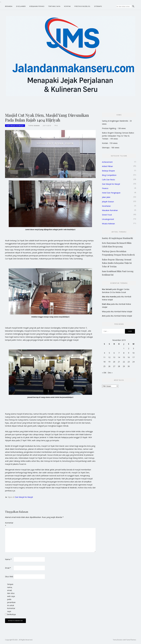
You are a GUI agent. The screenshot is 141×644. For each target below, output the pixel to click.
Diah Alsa (106, 304)
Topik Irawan (34, 126)
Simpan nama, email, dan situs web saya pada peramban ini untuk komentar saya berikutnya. (11, 599)
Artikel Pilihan (107, 166)
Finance (105, 188)
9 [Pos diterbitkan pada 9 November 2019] (129, 353)
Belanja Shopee (108, 171)
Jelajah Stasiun (108, 202)
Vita (104, 312)
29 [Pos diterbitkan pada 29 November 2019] (124, 366)
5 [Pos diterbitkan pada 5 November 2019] (109, 353)
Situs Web (9, 577)
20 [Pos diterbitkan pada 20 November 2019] (114, 362)
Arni (104, 316)
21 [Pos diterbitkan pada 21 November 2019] (119, 362)
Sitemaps (98, 6)
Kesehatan (106, 206)
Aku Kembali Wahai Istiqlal (121, 312)
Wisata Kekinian (108, 224)
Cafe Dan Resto (108, 180)
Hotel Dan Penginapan (111, 193)
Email (8, 568)
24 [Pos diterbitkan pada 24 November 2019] (133, 362)
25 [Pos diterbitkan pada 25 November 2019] (104, 366)
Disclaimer (21, 6)
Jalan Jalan (106, 197)
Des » (110, 373)
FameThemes (131, 640)
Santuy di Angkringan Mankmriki (115, 121)
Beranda (9, 6)
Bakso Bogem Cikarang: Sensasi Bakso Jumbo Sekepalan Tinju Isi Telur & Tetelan (118, 136)
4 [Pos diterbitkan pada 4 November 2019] (104, 353)
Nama (8, 559)
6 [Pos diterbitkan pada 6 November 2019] (114, 353)
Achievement (107, 162)
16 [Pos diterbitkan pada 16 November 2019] (129, 357)
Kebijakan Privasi (37, 6)
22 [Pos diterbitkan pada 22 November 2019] (124, 362)
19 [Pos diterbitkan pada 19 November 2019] (109, 362)
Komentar (9, 524)
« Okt (104, 373)
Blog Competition (109, 175)
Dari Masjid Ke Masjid (15, 126)
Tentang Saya (54, 6)
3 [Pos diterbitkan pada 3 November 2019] (133, 348)
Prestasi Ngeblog (82, 6)
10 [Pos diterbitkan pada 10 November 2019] (133, 353)
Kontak (67, 6)
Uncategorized (108, 219)
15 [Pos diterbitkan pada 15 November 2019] (124, 357)
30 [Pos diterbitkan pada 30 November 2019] (129, 366)
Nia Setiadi (107, 289)
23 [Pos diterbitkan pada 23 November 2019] (129, 362)
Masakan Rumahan (110, 210)
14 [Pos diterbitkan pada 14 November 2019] (119, 357)
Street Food (107, 215)
